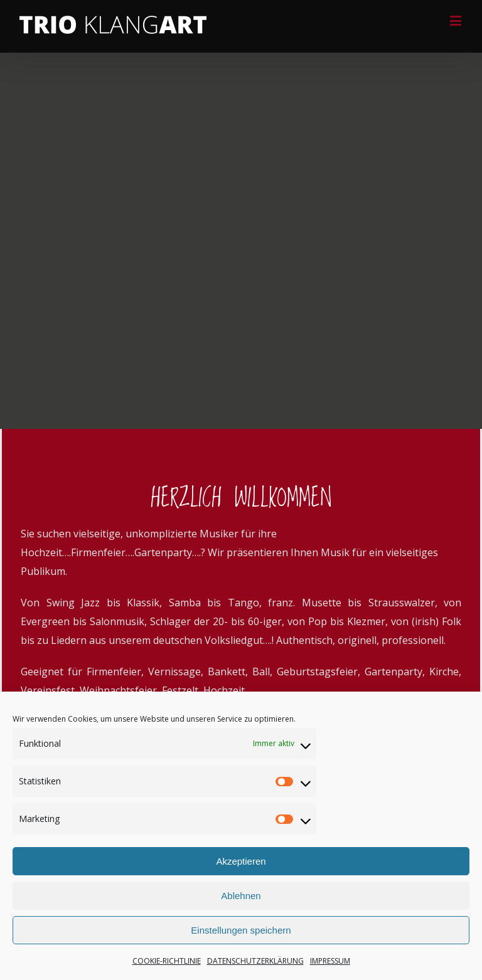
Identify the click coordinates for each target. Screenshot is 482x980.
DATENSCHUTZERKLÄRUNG (255, 961)
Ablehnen (241, 896)
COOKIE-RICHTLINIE (167, 961)
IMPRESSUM (330, 961)
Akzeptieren (241, 861)
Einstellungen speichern (241, 930)
